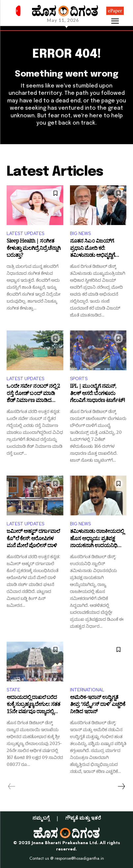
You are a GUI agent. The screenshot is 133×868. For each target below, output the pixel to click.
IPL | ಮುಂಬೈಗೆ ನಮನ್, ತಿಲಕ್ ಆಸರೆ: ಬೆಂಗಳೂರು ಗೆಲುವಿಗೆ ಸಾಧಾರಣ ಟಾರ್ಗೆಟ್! (97, 394)
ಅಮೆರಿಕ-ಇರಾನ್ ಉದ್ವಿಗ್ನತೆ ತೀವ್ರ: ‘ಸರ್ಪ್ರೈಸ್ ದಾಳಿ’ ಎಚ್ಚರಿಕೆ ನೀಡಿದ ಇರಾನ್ (98, 705)
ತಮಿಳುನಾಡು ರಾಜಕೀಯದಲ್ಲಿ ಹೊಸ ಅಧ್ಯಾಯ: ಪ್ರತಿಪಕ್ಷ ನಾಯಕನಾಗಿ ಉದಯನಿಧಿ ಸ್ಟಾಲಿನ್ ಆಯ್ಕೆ (97, 539)
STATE (13, 690)
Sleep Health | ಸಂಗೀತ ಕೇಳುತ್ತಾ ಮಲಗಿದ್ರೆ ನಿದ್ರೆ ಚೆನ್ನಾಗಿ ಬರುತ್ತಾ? (33, 249)
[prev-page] (12, 786)
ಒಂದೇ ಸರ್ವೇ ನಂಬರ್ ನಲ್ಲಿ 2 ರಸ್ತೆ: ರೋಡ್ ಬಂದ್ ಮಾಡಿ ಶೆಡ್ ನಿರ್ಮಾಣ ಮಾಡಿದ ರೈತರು (33, 394)
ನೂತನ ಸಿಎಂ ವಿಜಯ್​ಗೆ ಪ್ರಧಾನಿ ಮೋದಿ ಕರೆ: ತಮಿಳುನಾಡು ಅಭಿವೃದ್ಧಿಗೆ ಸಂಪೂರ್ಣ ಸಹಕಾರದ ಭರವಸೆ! (98, 249)
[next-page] (121, 786)
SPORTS (79, 379)
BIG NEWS (80, 233)
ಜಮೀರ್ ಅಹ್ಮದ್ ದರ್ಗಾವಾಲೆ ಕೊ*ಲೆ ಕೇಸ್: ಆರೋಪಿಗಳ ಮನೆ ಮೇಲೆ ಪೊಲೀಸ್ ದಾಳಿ (33, 539)
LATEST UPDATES (25, 233)
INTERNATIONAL (87, 690)
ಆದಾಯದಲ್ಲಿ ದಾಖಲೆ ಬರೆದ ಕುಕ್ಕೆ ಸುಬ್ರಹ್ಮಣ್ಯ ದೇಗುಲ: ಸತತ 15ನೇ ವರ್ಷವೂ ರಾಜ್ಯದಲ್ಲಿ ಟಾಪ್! (33, 705)
